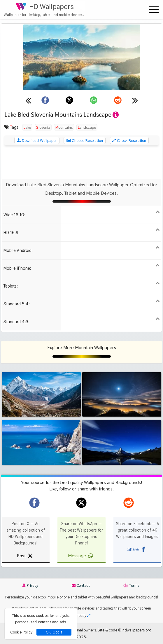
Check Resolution (129, 140)
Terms (131, 585)
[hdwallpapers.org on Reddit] (129, 503)
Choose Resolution (85, 140)
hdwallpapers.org (137, 630)
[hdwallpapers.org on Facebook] (34, 503)
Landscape (87, 127)
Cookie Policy (21, 632)
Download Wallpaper (37, 140)
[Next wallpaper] (135, 100)
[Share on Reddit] (118, 100)
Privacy (30, 585)
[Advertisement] (81, 162)
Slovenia (43, 127)
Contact (81, 585)
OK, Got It (54, 632)
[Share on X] (69, 100)
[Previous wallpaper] (28, 100)
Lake (27, 127)
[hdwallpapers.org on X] (81, 503)
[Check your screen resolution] (89, 616)
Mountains (64, 127)
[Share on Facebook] (45, 100)
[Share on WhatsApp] (94, 100)
